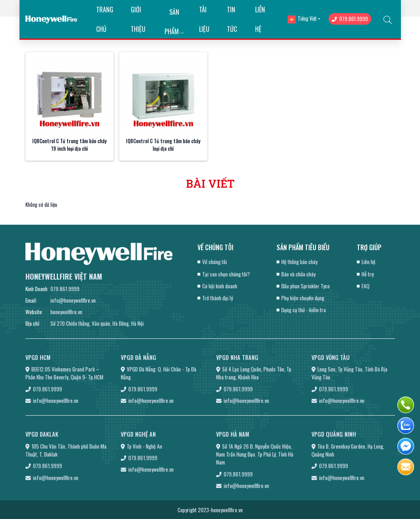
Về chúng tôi (215, 262)
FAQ (366, 286)
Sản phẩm (174, 15)
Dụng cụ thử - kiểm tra (304, 310)
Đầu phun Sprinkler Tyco (306, 286)
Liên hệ (369, 262)
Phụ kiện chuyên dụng (303, 298)
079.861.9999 (350, 19)
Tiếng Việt (302, 19)
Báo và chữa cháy (298, 274)
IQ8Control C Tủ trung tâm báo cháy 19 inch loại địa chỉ (69, 145)
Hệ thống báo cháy (299, 262)
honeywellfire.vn (66, 312)
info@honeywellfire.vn (73, 300)
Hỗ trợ (368, 274)
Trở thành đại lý (218, 298)
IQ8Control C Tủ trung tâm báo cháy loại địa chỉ (163, 145)
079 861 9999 (65, 289)
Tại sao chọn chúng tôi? (226, 274)
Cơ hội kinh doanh (220, 286)
